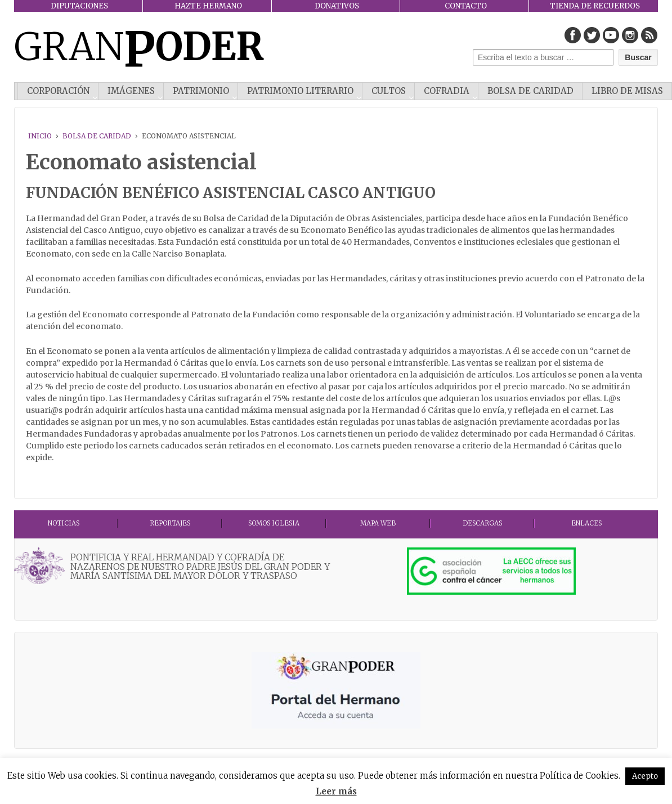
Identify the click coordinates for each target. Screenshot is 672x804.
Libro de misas (627, 91)
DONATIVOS (337, 6)
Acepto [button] (645, 776)
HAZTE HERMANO (208, 6)
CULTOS (389, 91)
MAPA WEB (378, 523)
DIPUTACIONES (79, 6)
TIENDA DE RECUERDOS (595, 6)
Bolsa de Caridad (530, 91)
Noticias (64, 523)
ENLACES (586, 523)
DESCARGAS (482, 523)
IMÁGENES (131, 91)
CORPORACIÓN (58, 91)
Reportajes (170, 523)
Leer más (336, 791)
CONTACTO (466, 6)
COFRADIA (447, 91)
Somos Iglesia (274, 523)
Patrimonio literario (300, 91)
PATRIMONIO (201, 91)
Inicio (40, 136)
